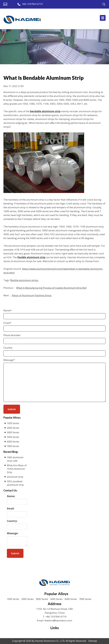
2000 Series (13, 428)
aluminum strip (15, 477)
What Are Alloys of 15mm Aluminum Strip (17, 469)
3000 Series (13, 432)
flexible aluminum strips (24, 280)
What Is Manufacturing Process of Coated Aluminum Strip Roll (51, 288)
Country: (12, 521)
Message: (13, 533)
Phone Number (12, 335)
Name (8, 310)
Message (9, 360)
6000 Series (13, 442)
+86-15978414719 (32, 4)
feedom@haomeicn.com (58, 620)
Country (8, 348)
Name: (11, 496)
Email (7, 323)
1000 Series (13, 423)
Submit (15, 553)
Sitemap (93, 641)
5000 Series (13, 437)
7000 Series (13, 446)
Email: (11, 509)
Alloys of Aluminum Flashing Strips (32, 295)
